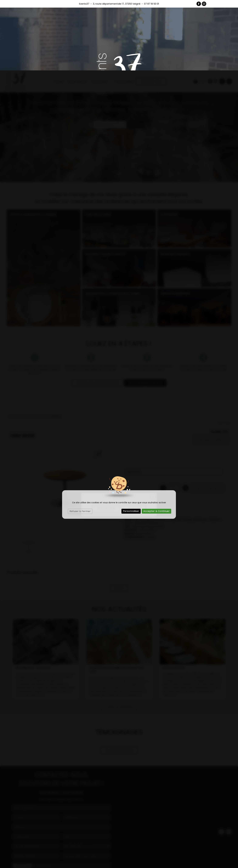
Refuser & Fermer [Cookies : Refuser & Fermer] (80, 441)
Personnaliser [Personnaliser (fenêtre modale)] (131, 441)
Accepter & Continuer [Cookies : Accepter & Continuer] (156, 441)
